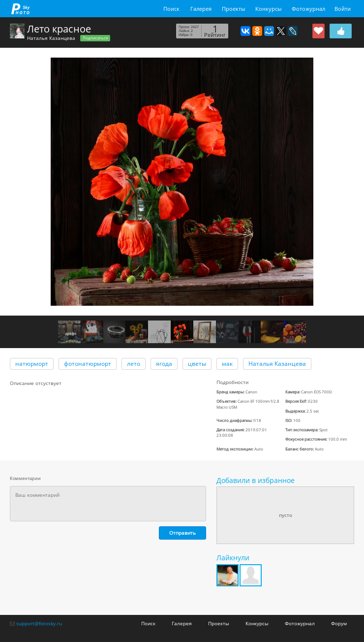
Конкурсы (268, 9)
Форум (339, 623)
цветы (197, 364)
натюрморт (32, 364)
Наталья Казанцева (51, 38)
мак (227, 364)
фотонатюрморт (88, 364)
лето (134, 364)
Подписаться (95, 38)
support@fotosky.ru (39, 623)
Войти (343, 9)
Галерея (201, 9)
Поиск (171, 9)
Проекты (233, 9)
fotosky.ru (21, 9)
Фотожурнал (308, 9)
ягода (164, 364)
